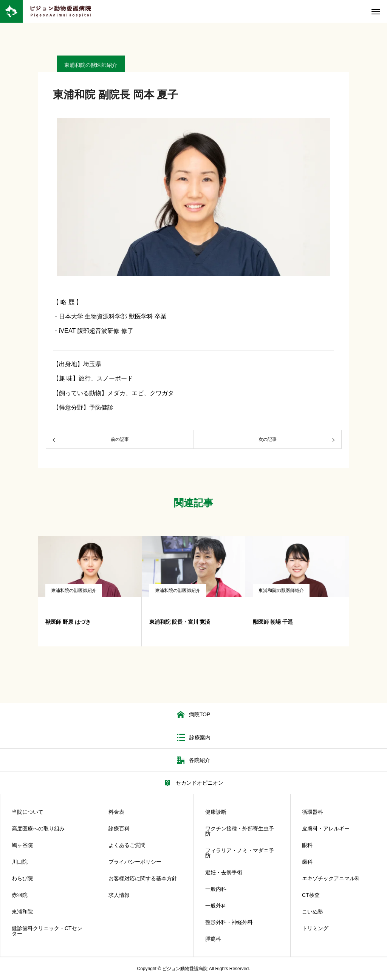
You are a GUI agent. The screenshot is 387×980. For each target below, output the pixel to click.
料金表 (116, 812)
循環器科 (313, 812)
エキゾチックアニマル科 (331, 878)
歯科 (307, 862)
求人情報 (119, 895)
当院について (28, 812)
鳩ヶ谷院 (22, 845)
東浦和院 (22, 912)
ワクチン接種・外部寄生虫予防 (240, 831)
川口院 (20, 862)
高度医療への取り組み (38, 829)
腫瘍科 (213, 939)
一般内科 (216, 889)
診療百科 (119, 829)
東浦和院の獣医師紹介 (74, 590)
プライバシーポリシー (135, 862)
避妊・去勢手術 (224, 872)
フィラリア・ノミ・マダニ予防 (240, 853)
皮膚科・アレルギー (326, 829)
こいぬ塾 (313, 912)
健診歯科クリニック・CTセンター (47, 931)
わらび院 (22, 878)
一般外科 (216, 906)
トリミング (315, 928)
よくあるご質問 (127, 845)
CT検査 (311, 895)
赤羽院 (20, 895)
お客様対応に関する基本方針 (143, 878)
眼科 (307, 845)
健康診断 (216, 812)
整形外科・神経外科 (229, 922)
